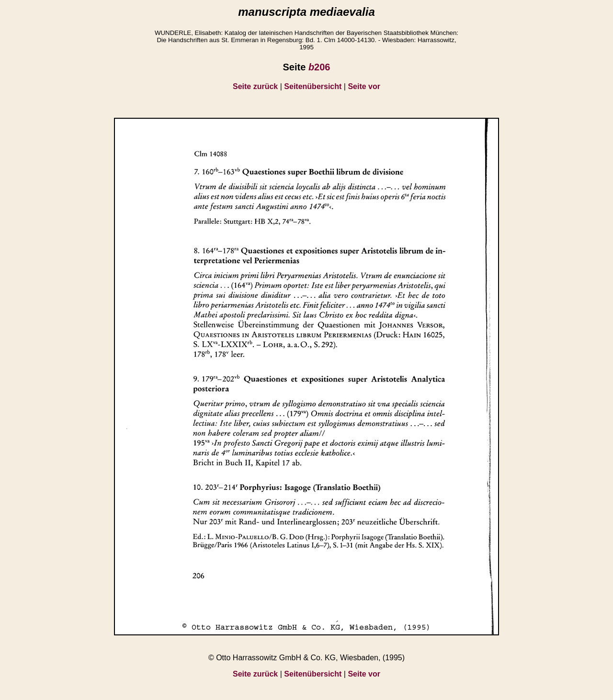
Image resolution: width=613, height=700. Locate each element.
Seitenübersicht (313, 86)
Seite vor (364, 86)
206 (319, 67)
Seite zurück (255, 86)
